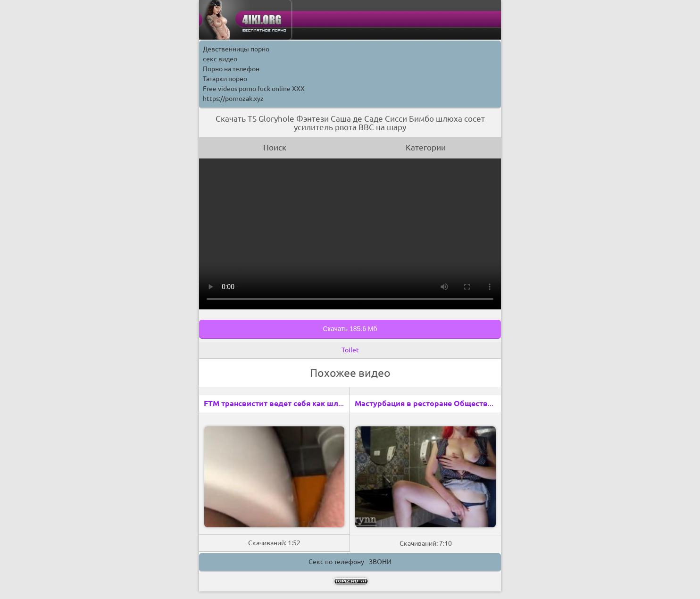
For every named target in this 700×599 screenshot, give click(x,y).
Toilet (350, 350)
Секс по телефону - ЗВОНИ (350, 562)
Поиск (275, 147)
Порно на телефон (231, 69)
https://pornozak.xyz (233, 99)
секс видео (220, 59)
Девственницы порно (236, 49)
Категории (426, 147)
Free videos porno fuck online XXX (254, 89)
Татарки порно (225, 79)
